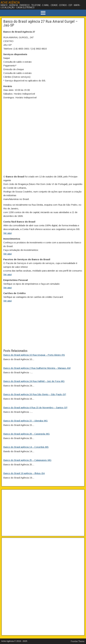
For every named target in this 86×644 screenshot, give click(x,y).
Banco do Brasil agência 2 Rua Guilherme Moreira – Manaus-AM (37, 368)
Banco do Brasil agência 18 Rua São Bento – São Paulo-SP (35, 394)
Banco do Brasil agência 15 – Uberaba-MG (25, 421)
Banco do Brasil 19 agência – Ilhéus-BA (24, 473)
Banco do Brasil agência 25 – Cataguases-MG (27, 460)
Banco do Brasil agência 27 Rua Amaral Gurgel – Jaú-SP (40, 23)
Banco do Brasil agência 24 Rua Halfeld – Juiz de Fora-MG (34, 381)
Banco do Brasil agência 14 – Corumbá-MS (26, 447)
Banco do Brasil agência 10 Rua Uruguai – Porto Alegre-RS (34, 355)
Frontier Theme (78, 641)
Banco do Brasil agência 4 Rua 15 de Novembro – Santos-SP (35, 407)
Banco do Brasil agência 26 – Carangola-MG (26, 434)
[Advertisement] (43, 326)
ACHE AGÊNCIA (10, 3)
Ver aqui (7, 233)
